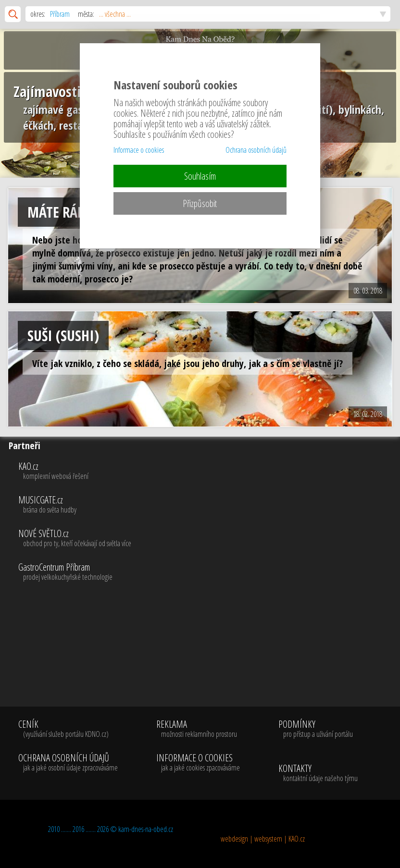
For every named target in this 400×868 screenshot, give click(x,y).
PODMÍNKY (316, 729)
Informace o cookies (139, 150)
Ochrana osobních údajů (256, 150)
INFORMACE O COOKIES (198, 763)
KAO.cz (207, 471)
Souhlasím (200, 176)
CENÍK (68, 729)
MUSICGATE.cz (207, 505)
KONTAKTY (318, 773)
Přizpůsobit (200, 203)
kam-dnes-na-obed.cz (146, 829)
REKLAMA (198, 729)
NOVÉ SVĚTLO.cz (207, 538)
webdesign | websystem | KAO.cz (263, 839)
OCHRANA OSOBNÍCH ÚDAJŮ (68, 763)
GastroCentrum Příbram (207, 572)
